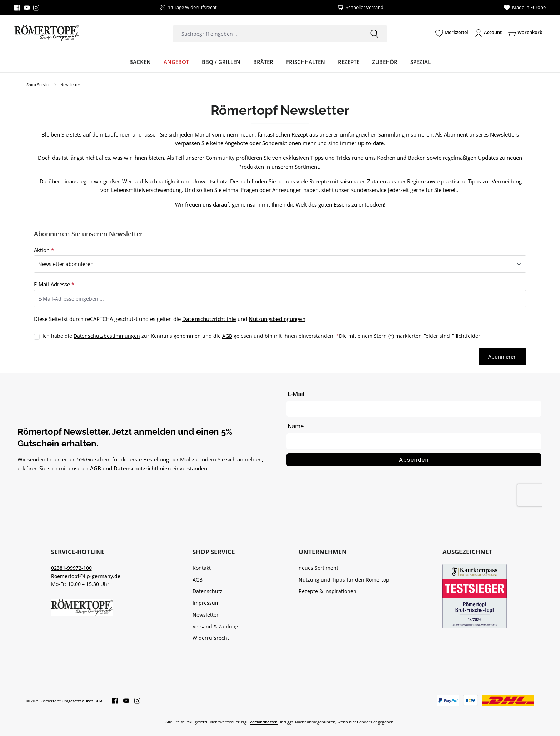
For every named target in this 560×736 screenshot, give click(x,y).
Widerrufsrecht (211, 638)
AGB (227, 336)
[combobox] (267, 34)
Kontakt (202, 568)
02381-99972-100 (71, 568)
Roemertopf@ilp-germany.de (86, 576)
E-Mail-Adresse (54, 284)
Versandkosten (264, 722)
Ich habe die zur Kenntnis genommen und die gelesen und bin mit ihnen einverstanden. (191, 336)
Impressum (206, 603)
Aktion (44, 250)
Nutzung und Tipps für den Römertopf (345, 580)
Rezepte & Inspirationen (327, 591)
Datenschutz (207, 591)
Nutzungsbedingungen (277, 319)
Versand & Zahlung (215, 626)
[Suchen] (374, 34)
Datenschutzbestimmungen (107, 336)
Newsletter (206, 615)
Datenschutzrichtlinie (209, 319)
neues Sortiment (318, 568)
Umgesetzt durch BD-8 (82, 701)
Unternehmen (323, 552)
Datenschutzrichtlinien (142, 468)
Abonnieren (502, 357)
